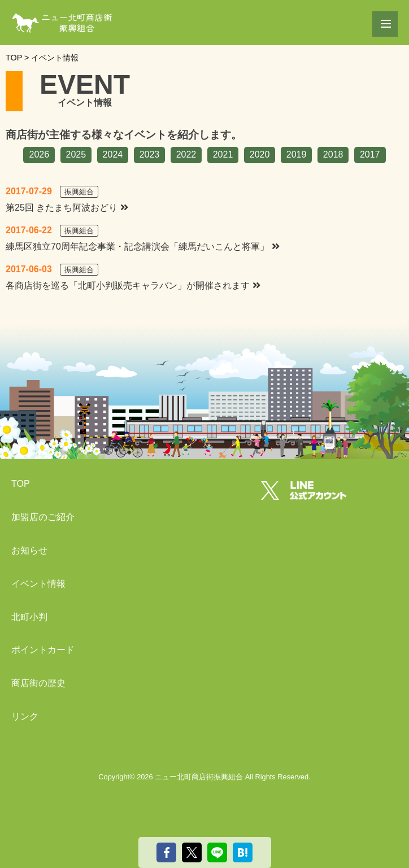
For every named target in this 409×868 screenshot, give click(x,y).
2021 (223, 154)
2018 (333, 154)
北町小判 (29, 617)
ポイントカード (43, 650)
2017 (370, 154)
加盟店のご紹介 (43, 517)
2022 (186, 154)
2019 (297, 154)
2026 (39, 154)
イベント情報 (38, 584)
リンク (25, 716)
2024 (113, 154)
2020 (260, 154)
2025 (76, 154)
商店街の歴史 (38, 683)
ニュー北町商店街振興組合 (199, 777)
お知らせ (29, 550)
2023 (150, 154)
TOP (21, 484)
